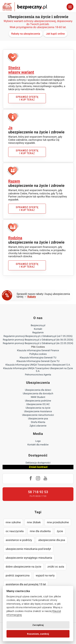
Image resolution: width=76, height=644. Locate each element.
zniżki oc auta (56, 567)
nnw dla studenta (40, 531)
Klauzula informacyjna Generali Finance (38, 351)
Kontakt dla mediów (38, 445)
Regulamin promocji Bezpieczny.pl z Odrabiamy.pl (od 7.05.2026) (38, 336)
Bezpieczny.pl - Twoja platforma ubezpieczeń (25, 7)
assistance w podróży (19, 540)
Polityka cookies (38, 354)
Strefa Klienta (38, 422)
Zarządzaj (38, 625)
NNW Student (38, 397)
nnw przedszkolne (58, 522)
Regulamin (38, 333)
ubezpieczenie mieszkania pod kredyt (28, 549)
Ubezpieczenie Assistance (38, 412)
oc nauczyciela (15, 531)
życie (60, 531)
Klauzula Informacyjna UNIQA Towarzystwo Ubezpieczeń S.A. (38, 365)
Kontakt (38, 329)
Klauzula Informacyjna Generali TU (38, 358)
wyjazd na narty (45, 575)
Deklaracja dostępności (38, 463)
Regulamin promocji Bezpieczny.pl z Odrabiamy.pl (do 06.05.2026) (38, 340)
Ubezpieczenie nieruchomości (38, 415)
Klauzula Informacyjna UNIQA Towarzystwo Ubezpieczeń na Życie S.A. (38, 370)
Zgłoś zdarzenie (38, 426)
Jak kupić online (55, 34)
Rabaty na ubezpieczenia (26, 34)
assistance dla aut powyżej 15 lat (26, 584)
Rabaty (32, 297)
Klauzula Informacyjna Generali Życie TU (38, 361)
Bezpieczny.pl (38, 325)
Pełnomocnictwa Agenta (38, 375)
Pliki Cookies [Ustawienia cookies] (38, 347)
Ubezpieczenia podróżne (38, 401)
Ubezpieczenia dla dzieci (38, 390)
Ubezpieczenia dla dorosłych (38, 394)
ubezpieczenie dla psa (52, 540)
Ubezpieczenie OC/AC (38, 404)
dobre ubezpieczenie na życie (23, 567)
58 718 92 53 (38, 492)
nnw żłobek (34, 522)
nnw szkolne (13, 522)
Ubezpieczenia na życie (38, 408)
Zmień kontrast (38, 467)
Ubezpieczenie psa (38, 419)
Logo (38, 441)
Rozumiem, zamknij (38, 634)
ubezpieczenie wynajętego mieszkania (29, 558)
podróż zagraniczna (18, 575)
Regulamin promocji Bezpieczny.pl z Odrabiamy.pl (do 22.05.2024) (38, 343)
